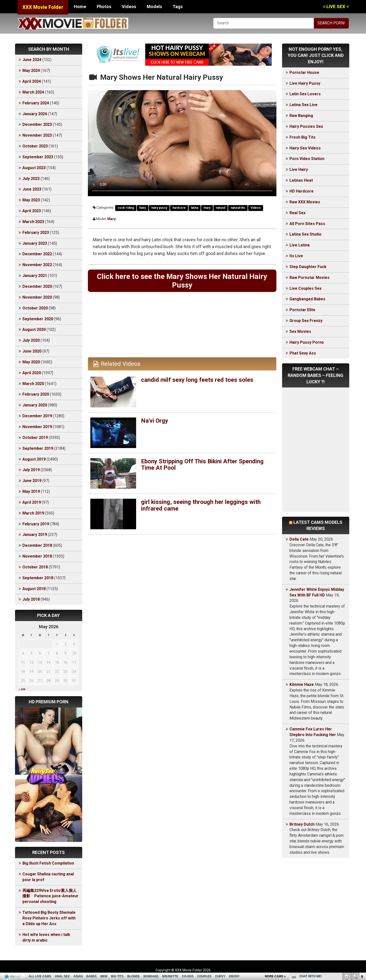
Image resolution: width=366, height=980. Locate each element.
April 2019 (32, 502)
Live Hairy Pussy (305, 83)
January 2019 (35, 535)
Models (154, 7)
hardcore (179, 208)
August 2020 (34, 329)
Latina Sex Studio (305, 234)
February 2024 (36, 103)
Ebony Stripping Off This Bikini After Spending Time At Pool (203, 465)
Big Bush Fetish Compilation (48, 863)
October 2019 (35, 438)
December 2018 (37, 545)
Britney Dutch (302, 824)
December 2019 (37, 416)
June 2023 (32, 189)
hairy (143, 208)
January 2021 (35, 276)
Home (80, 7)
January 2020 (35, 405)
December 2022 (37, 254)
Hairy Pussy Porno (307, 342)
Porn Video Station (307, 159)
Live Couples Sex (305, 288)
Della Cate (299, 539)
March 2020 (33, 384)
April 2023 (32, 211)
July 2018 (31, 599)
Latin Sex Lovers (305, 94)
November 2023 (37, 135)
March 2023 (33, 222)
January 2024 (35, 114)
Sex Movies (300, 331)
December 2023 (37, 124)
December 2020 (37, 286)
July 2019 (31, 470)
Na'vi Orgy (155, 421)
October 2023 (35, 146)
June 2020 (32, 351)
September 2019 (38, 448)
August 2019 (34, 459)
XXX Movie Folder (43, 7)
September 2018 (38, 578)
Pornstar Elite (302, 310)
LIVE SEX (336, 7)
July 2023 (31, 179)
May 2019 (31, 491)
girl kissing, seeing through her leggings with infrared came (201, 505)
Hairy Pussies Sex (306, 126)
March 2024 (33, 92)
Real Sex (297, 213)
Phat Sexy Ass (303, 353)
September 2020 (38, 319)
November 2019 (37, 427)
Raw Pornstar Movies (310, 278)
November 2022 (37, 265)
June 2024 (32, 60)
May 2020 (31, 362)
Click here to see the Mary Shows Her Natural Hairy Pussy (182, 281)
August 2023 (34, 168)
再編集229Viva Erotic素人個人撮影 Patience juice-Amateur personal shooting (50, 896)
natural (221, 208)
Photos (104, 7)
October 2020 (35, 308)
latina (195, 208)
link (362, 903)
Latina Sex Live (303, 105)
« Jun (22, 689)
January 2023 (35, 243)
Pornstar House (304, 72)
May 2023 (31, 200)
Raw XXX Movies (305, 202)
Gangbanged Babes (307, 299)
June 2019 (32, 481)
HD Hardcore (302, 191)
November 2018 (37, 556)
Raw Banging (301, 116)
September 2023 (38, 157)
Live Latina (300, 245)
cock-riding (126, 208)
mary (207, 208)
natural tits (238, 208)
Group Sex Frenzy (306, 321)
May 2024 (31, 71)
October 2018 (35, 567)
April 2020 (32, 373)
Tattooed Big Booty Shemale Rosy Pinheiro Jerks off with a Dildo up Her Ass (49, 918)
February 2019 (36, 524)
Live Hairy (299, 169)
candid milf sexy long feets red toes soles (197, 380)
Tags (178, 7)
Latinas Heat (301, 180)
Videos (129, 7)
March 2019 (33, 513)
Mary (111, 219)
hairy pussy (159, 208)
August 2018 (34, 589)
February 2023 (36, 233)
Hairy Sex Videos (305, 148)
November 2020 (37, 297)
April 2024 (32, 81)
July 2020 (31, 340)
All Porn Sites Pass (307, 224)
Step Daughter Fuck (308, 267)
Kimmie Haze (302, 684)
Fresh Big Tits (302, 137)
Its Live (296, 256)
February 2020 (36, 394)
